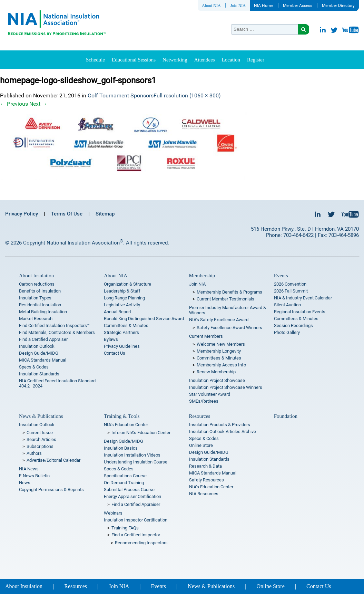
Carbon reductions (37, 284)
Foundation (286, 416)
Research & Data (205, 466)
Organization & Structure (127, 284)
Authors (34, 453)
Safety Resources (206, 480)
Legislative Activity (122, 305)
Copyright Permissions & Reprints (51, 490)
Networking (175, 60)
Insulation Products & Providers (220, 425)
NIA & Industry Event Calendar (303, 298)
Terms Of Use (67, 214)
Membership (202, 276)
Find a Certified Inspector (136, 535)
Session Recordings (293, 325)
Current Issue (40, 433)
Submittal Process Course (129, 490)
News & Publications (41, 416)
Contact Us (115, 353)
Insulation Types (35, 298)
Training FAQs (125, 528)
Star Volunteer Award (210, 394)
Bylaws (111, 339)
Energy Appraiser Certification (132, 496)
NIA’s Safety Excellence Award (219, 320)
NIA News (29, 469)
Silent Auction (287, 305)
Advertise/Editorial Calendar (53, 460)
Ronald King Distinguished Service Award (144, 319)
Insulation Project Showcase (217, 380)
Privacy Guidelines (122, 346)
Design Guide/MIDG (39, 353)
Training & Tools (122, 416)
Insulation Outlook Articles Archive (223, 432)
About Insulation (36, 276)
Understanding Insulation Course (136, 462)
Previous (14, 104)
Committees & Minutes (126, 325)
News (25, 483)
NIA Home (264, 6)
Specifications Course (125, 476)
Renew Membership (216, 372)
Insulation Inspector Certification (136, 520)
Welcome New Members (221, 344)
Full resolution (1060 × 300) (187, 95)
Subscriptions (40, 446)
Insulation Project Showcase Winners (226, 387)
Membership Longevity (219, 351)
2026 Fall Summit (291, 291)
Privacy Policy (22, 214)
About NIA (211, 6)
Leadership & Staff (122, 291)
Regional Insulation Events (300, 312)
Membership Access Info (221, 365)
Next (38, 104)
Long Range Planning (124, 298)
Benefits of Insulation (40, 291)
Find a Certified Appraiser (43, 339)
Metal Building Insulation (43, 312)
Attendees (205, 60)
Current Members (206, 336)
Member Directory (338, 6)
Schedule (95, 60)
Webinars (113, 513)
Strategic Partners (121, 332)
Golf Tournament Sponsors (121, 95)
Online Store (201, 445)
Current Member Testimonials (225, 299)
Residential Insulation (40, 305)
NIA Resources (204, 494)
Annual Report (117, 312)
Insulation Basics (121, 448)
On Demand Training (124, 483)
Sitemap (105, 214)
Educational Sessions (134, 60)
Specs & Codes (34, 367)
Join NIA (238, 6)
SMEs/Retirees (204, 401)
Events (281, 276)
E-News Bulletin (34, 476)
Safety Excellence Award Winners (229, 328)
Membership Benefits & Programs (229, 292)
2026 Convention (290, 284)
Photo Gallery (287, 332)
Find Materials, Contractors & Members (57, 332)
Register (256, 60)
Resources (200, 416)
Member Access (298, 6)
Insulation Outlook (37, 346)
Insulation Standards (39, 374)
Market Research (36, 319)
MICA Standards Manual (43, 360)
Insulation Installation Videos (132, 455)
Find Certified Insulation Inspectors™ (54, 325)
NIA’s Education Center (126, 425)
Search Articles (41, 439)
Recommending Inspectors (141, 543)
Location (231, 60)
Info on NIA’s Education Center (141, 433)
